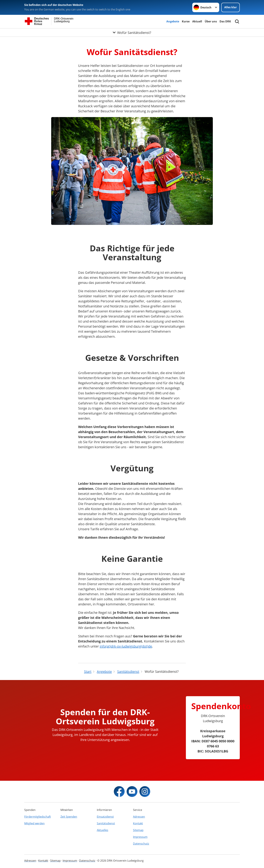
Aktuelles (103, 830)
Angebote (173, 21)
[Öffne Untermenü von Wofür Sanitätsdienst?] (132, 33)
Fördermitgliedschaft (38, 817)
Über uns (211, 21)
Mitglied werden (34, 823)
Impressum (140, 837)
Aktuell (197, 21)
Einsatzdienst (105, 817)
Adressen (139, 817)
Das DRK (225, 21)
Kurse (186, 21)
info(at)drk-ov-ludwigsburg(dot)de (126, 646)
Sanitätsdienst (106, 823)
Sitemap (138, 830)
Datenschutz (141, 844)
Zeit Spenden (69, 817)
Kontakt (138, 823)
